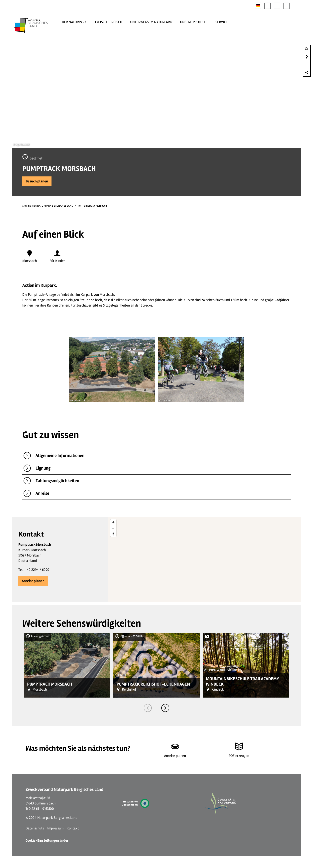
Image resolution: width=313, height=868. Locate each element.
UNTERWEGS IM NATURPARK (151, 22)
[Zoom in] (113, 522)
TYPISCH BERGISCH (108, 22)
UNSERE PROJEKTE (194, 22)
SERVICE (221, 22)
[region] (205, 559)
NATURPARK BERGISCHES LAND (55, 206)
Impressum (55, 828)
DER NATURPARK (74, 22)
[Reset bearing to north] (113, 534)
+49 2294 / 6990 (37, 570)
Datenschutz (35, 828)
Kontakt (73, 828)
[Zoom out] (113, 528)
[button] (267, 6)
